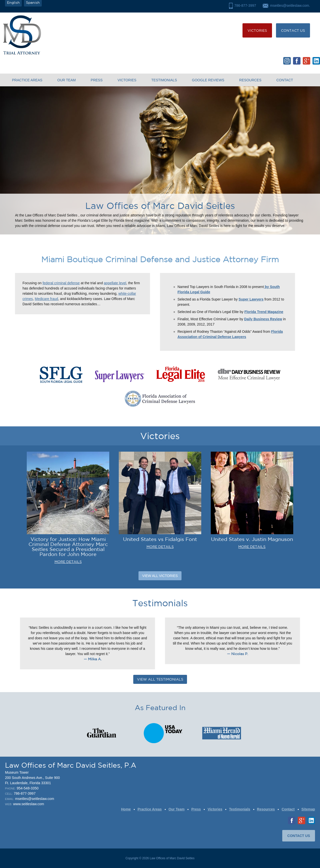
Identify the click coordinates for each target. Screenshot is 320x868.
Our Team (66, 80)
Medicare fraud (46, 299)
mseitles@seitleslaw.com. (290, 6)
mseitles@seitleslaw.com (35, 799)
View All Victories (160, 576)
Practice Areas (27, 80)
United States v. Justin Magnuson (252, 539)
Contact (285, 80)
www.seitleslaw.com (28, 804)
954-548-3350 (28, 788)
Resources (250, 80)
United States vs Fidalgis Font (160, 539)
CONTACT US (293, 31)
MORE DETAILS (68, 562)
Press (97, 80)
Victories (257, 31)
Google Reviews (208, 80)
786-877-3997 (245, 6)
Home (126, 809)
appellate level (115, 283)
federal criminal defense (61, 283)
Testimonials (164, 80)
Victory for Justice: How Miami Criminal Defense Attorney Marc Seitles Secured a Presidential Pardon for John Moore (68, 547)
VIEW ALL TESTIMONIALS (160, 679)
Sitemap (308, 809)
